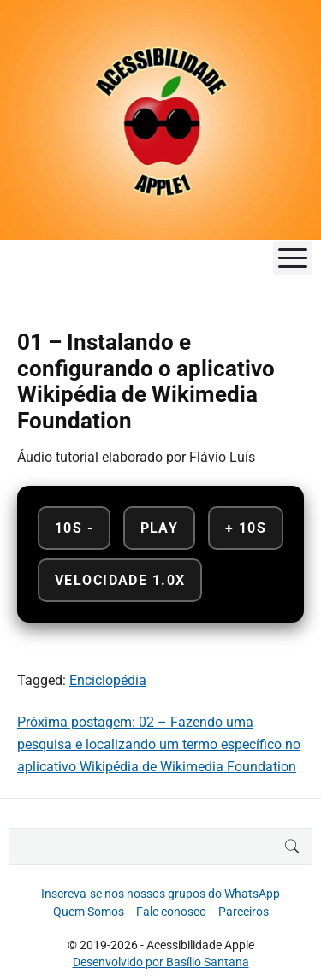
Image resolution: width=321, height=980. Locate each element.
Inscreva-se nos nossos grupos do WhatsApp (160, 894)
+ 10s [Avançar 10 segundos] (246, 528)
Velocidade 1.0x (120, 580)
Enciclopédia (108, 680)
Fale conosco (171, 912)
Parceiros (244, 912)
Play (160, 528)
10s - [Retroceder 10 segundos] (74, 528)
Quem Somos (89, 912)
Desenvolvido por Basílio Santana (161, 962)
